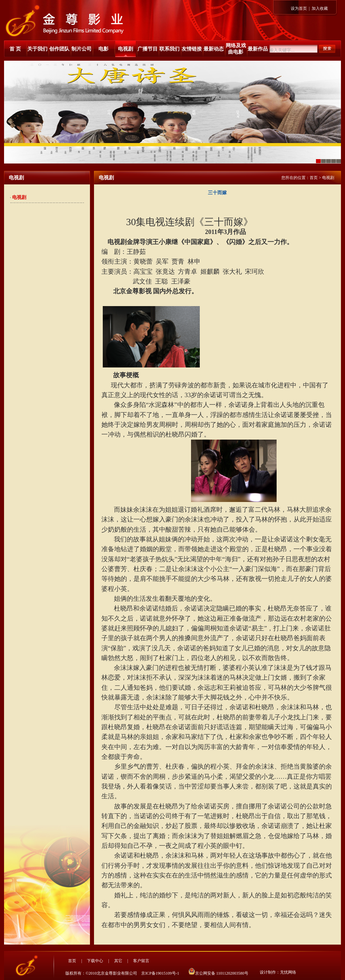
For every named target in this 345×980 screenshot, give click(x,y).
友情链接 (192, 49)
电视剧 (126, 49)
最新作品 (258, 49)
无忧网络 (288, 972)
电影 (103, 49)
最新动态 (214, 49)
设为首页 (299, 8)
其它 (118, 961)
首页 (314, 178)
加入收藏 (320, 8)
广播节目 (148, 49)
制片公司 (82, 49)
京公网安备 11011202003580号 (218, 973)
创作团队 (59, 49)
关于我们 (37, 49)
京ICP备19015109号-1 (160, 973)
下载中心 (95, 961)
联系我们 (169, 49)
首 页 (15, 49)
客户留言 (141, 961)
